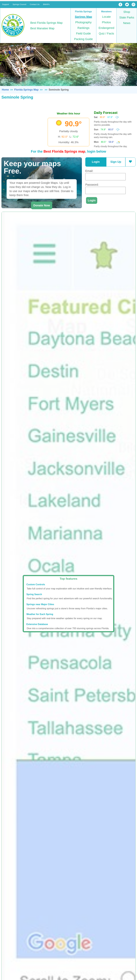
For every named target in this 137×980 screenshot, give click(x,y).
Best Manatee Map (42, 28)
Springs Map (83, 17)
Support (6, 4)
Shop (127, 12)
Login (96, 162)
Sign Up (116, 162)
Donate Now (42, 205)
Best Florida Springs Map (46, 23)
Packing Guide (83, 39)
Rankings (83, 28)
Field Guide (83, 33)
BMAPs (46, 4)
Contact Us (35, 4)
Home (5, 90)
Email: (89, 171)
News (127, 23)
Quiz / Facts (106, 33)
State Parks (127, 17)
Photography (83, 22)
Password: (92, 185)
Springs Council (19, 4)
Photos (106, 22)
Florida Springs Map (26, 90)
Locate (106, 17)
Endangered (106, 28)
